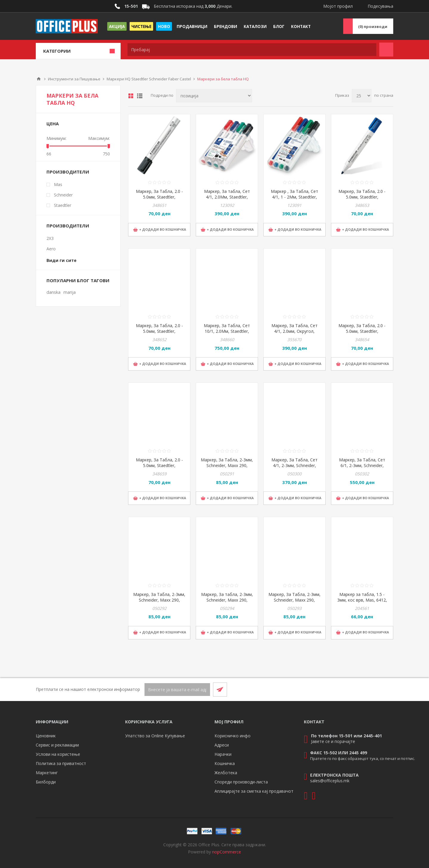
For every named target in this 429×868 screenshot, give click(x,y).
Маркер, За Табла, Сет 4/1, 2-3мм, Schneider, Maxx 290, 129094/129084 (294, 465)
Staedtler (63, 205)
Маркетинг (47, 773)
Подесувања (380, 6)
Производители (68, 172)
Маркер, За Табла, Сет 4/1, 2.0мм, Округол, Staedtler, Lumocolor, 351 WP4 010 (294, 334)
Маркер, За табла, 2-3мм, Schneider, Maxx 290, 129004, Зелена (227, 600)
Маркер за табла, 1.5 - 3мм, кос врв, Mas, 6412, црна (362, 600)
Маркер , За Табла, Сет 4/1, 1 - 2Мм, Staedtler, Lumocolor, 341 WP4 (294, 197)
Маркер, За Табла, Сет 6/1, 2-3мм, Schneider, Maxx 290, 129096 (362, 465)
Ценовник (46, 736)
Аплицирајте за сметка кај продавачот (254, 791)
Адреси (222, 745)
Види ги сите (62, 260)
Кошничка (225, 763)
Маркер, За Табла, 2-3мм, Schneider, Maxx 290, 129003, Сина (294, 600)
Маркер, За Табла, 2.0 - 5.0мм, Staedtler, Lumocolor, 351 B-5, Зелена (362, 334)
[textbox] (252, 50)
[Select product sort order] (214, 96)
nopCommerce (227, 852)
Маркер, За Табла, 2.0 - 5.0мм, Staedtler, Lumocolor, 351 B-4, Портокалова (159, 468)
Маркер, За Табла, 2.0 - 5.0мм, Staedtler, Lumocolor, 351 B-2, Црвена (159, 334)
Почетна (39, 79)
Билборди (46, 782)
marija (70, 292)
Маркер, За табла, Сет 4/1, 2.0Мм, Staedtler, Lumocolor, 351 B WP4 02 (227, 197)
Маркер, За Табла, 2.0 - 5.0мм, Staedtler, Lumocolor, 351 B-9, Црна (159, 197)
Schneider (63, 195)
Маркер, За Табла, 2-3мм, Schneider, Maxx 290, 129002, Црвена (159, 600)
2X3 (50, 238)
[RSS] (386, 689)
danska (53, 292)
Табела (131, 96)
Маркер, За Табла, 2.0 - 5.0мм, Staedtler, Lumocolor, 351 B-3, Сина (362, 197)
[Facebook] (372, 689)
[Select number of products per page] (362, 96)
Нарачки (223, 754)
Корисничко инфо (233, 736)
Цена (53, 124)
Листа (140, 96)
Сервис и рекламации (57, 745)
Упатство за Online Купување (155, 736)
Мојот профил (338, 6)
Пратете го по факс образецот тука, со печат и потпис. (363, 758)
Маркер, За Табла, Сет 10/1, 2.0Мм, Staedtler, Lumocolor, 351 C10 (227, 331)
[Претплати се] (177, 690)
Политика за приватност (61, 763)
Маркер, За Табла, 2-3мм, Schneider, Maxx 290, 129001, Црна (227, 465)
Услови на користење (58, 754)
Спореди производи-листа (241, 782)
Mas (58, 184)
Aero (51, 249)
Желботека (226, 773)
